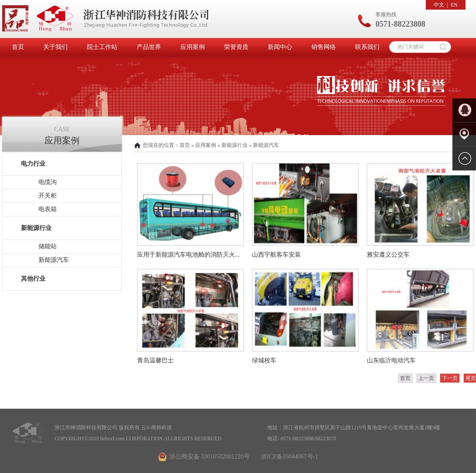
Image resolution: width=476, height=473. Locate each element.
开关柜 (48, 196)
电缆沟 (48, 182)
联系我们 (367, 47)
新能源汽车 (54, 260)
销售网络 (324, 47)
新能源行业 (36, 228)
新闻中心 (280, 47)
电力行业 (33, 164)
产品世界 (149, 47)
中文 (439, 5)
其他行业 (33, 279)
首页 (18, 47)
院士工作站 (102, 47)
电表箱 (48, 209)
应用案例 (193, 47)
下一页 (450, 378)
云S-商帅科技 (157, 428)
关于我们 (55, 47)
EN (454, 5)
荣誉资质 (236, 47)
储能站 (48, 246)
